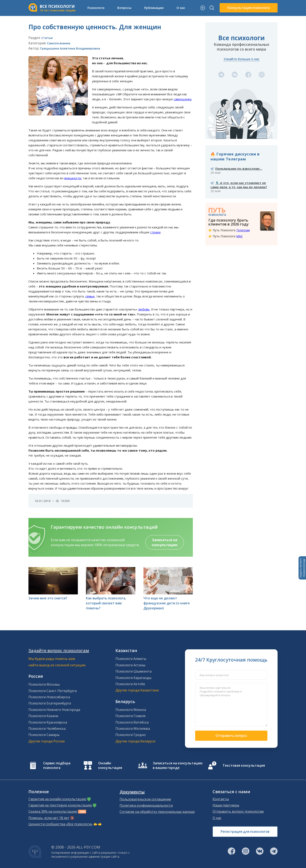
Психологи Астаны (130, 665)
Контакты (221, 799)
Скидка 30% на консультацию (53, 811)
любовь (144, 309)
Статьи (47, 38)
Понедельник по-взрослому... (239, 169)
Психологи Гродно (131, 735)
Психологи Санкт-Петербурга (53, 691)
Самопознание (59, 43)
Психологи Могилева (133, 729)
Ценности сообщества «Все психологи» (61, 824)
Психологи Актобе (130, 684)
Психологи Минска (131, 710)
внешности (73, 178)
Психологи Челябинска (47, 729)
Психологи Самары (44, 735)
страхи (155, 232)
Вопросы (124, 8)
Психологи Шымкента (133, 671)
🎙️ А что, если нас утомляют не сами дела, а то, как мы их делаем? (239, 185)
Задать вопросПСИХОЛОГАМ (302, 568)
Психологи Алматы (131, 659)
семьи (90, 296)
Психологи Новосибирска (49, 697)
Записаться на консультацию (165, 542)
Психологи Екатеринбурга (50, 703)
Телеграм (243, 230)
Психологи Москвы (44, 684)
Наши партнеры (226, 805)
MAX (239, 236)
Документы (132, 792)
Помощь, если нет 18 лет (49, 818)
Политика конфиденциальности (146, 805)
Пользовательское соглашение (145, 799)
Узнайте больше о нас (242, 59)
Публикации (154, 8)
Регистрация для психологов (245, 832)
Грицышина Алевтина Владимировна (70, 48)
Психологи (96, 8)
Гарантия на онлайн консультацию (57, 799)
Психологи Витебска (132, 722)
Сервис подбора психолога (57, 765)
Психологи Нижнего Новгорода (54, 710)
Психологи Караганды (133, 678)
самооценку (183, 99)
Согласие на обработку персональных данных (157, 812)
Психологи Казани (43, 716)
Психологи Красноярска (48, 722)
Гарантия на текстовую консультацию (60, 805)
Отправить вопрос (231, 736)
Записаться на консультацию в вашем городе (178, 765)
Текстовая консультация (244, 765)
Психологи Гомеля (130, 716)
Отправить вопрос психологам (238, 811)
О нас (181, 8)
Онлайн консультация (110, 765)
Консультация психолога (249, 8)
